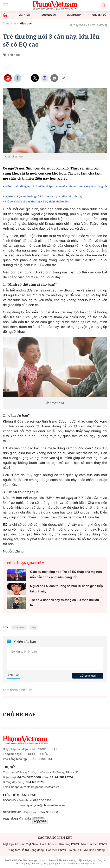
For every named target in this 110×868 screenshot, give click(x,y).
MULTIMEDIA (74, 15)
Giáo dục (26, 24)
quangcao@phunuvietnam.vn (46, 805)
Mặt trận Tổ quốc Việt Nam (21, 844)
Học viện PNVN (56, 850)
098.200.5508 (42, 800)
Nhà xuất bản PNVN (94, 844)
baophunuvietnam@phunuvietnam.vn (35, 787)
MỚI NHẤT (24, 15)
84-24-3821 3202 (62, 777)
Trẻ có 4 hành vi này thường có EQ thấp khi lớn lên (37, 201)
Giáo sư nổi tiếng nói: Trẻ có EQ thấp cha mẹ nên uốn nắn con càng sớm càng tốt (56, 186)
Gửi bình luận (88, 676)
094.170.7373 (35, 782)
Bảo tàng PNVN (69, 844)
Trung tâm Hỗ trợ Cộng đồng (25, 850)
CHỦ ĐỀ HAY (19, 714)
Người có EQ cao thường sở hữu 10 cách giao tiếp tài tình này (44, 196)
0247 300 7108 (48, 812)
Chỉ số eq (20, 627)
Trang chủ (9, 24)
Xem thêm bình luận (18, 690)
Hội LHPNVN (48, 844)
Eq (34, 627)
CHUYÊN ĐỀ (99, 15)
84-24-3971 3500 (29, 777)
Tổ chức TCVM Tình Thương (87, 850)
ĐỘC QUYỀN (48, 15)
